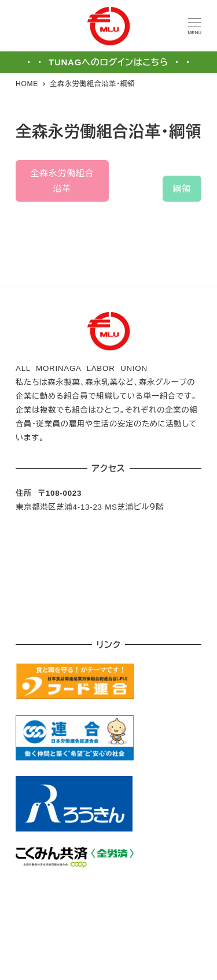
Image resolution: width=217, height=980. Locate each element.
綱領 (182, 189)
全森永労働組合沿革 (62, 181)
